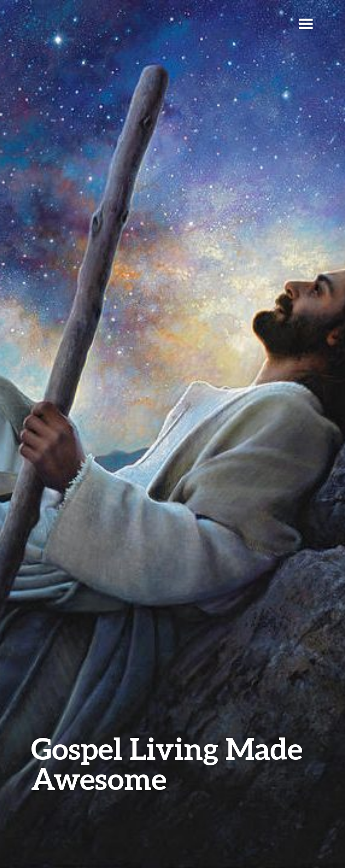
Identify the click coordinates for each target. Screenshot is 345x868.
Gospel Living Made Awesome (167, 763)
